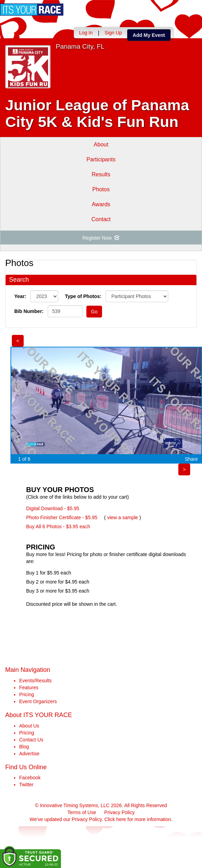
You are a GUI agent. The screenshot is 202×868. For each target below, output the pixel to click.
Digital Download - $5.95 (53, 508)
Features (29, 688)
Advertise (29, 754)
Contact (101, 219)
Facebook (30, 778)
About (101, 144)
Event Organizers (38, 701)
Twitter (26, 785)
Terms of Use (82, 812)
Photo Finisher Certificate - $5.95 (62, 517)
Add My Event (149, 35)
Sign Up (113, 33)
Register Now (101, 238)
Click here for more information (138, 819)
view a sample (123, 517)
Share (191, 459)
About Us (29, 726)
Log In (86, 33)
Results (101, 174)
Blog (24, 747)
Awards (101, 204)
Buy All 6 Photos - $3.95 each (58, 527)
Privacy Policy (119, 812)
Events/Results (35, 681)
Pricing (27, 694)
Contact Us (31, 740)
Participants (101, 159)
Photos (101, 189)
